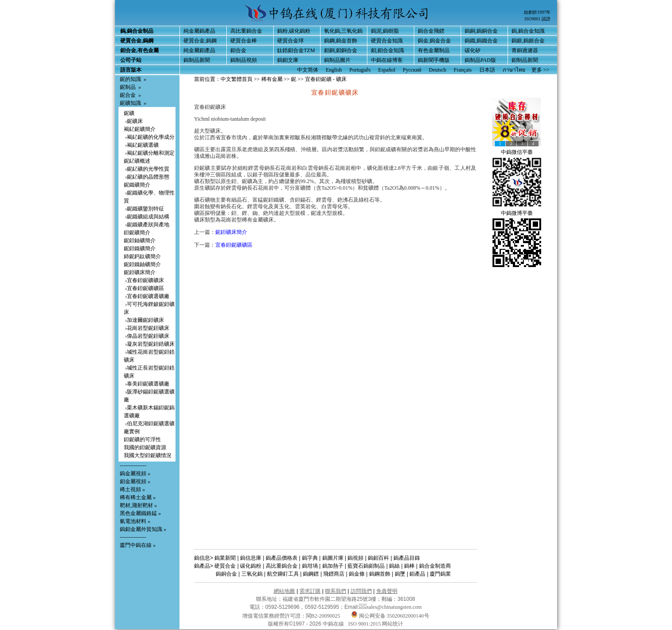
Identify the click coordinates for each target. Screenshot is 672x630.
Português (360, 70)
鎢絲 (394, 566)
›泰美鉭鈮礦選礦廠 (147, 384)
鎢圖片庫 (333, 558)
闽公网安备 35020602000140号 (390, 616)
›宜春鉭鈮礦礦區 (144, 288)
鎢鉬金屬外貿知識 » (143, 529)
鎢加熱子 (333, 566)
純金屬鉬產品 (199, 50)
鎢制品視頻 (244, 60)
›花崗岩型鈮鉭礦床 (147, 328)
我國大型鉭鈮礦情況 (148, 455)
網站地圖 (284, 591)
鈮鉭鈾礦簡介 (140, 241)
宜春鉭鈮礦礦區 (234, 245)
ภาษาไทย (514, 70)
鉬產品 (417, 574)
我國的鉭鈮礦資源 (145, 447)
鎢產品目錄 (407, 558)
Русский (412, 70)
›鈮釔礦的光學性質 (147, 169)
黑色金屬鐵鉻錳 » (140, 513)
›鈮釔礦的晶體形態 (147, 177)
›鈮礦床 (133, 121)
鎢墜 (400, 574)
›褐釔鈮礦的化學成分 (149, 137)
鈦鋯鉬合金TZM (296, 50)
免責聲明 (387, 591)
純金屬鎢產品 (199, 31)
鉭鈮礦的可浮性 (142, 439)
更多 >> (540, 70)
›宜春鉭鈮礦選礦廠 (147, 296)
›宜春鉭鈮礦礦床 (144, 280)
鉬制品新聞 (525, 60)
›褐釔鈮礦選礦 (141, 145)
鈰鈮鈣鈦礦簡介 (142, 256)
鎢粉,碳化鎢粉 (294, 31)
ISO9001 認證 (537, 19)
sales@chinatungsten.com (390, 607)
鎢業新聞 (225, 558)
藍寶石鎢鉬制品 (366, 566)
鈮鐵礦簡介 (137, 185)
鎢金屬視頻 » (135, 473)
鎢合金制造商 (435, 566)
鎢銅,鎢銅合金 (481, 31)
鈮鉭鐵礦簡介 (140, 248)
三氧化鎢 (252, 574)
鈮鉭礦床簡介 (140, 272)
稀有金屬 (272, 79)
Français (463, 70)
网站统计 (393, 624)
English (334, 70)
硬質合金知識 (387, 41)
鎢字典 (310, 558)
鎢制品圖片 (337, 60)
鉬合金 (238, 50)
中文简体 (308, 70)
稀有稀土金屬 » (138, 497)
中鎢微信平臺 (517, 152)
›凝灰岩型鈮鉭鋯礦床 (149, 344)
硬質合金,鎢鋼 (200, 41)
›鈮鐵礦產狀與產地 (147, 225)
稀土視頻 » (132, 489)
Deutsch (437, 70)
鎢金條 (357, 574)
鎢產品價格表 (282, 558)
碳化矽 (473, 50)
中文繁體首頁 (237, 79)
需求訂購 (310, 591)
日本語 (487, 70)
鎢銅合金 (226, 574)
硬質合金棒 (244, 41)
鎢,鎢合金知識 (528, 31)
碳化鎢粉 (251, 566)
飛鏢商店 (334, 574)
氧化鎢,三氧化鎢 (343, 31)
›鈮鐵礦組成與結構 (147, 217)
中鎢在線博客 (387, 60)
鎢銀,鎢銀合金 (528, 41)
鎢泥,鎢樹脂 (385, 31)
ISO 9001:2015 (365, 624)
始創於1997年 (537, 12)
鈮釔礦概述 (137, 161)
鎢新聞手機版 (434, 60)
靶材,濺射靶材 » (138, 505)
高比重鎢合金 (246, 31)
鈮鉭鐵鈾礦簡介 (142, 264)
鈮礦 (129, 113)
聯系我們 (336, 591)
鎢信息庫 (251, 558)
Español (387, 70)
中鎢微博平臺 (517, 213)
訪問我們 (361, 591)
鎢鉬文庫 (288, 60)
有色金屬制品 (434, 50)
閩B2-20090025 (323, 616)
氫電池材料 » (135, 521)
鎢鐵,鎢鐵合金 (481, 41)
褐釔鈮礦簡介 (140, 129)
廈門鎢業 (440, 574)
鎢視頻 (355, 558)
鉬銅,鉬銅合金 (341, 50)
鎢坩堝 (310, 566)
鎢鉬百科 (378, 558)
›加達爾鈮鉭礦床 (144, 320)
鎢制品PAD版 (480, 60)
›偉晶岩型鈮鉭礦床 (147, 336)
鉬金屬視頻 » (135, 481)
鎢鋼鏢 (311, 574)
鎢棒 (409, 566)
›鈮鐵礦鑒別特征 (144, 209)
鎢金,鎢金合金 (434, 41)
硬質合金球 (290, 41)
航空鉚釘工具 (283, 574)
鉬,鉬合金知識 (388, 50)
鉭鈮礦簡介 (137, 233)
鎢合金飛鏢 (431, 31)
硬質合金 (225, 566)
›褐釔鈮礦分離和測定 (149, 153)
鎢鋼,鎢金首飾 (341, 41)
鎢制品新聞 (197, 60)
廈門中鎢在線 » (138, 545)
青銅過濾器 (525, 50)
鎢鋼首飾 (380, 574)
